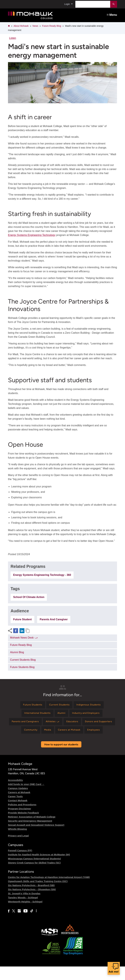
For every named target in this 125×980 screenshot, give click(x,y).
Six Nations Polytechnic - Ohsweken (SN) (32, 903)
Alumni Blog (17, 652)
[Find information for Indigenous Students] (92, 705)
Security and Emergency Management (30, 834)
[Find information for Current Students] (59, 705)
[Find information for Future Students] (30, 705)
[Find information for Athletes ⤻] (70, 724)
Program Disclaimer (20, 822)
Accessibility (15, 794)
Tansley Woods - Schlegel (23, 911)
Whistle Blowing (17, 842)
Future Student (22, 619)
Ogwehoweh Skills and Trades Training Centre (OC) (38, 895)
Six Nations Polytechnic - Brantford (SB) (31, 899)
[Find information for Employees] (62, 743)
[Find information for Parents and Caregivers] (40, 724)
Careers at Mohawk (19, 806)
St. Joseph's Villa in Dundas (24, 907)
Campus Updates (18, 802)
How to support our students (61, 758)
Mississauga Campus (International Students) (34, 872)
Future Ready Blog (52, 26)
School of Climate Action (29, 597)
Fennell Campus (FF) (20, 864)
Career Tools (15, 810)
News (35, 26)
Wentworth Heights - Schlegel (25, 915)
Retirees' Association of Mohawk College (32, 830)
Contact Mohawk (18, 814)
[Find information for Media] (76, 734)
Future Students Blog (22, 667)
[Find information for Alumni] (61, 715)
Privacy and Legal (18, 849)
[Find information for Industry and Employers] (89, 715)
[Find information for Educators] (92, 724)
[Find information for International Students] (35, 715)
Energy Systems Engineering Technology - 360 (42, 575)
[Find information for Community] (56, 734)
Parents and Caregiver (54, 619)
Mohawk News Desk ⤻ (24, 638)
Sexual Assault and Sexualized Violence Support (36, 838)
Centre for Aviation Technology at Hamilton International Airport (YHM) (49, 891)
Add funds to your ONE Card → (26, 798)
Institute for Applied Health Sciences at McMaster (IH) (39, 868)
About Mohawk (21, 26)
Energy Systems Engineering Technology (32, 235)
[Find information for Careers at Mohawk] (100, 734)
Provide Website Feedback (23, 826)
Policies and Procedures (22, 818)
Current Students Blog (23, 660)
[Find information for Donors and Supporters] (26, 734)
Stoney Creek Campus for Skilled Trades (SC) (34, 876)
